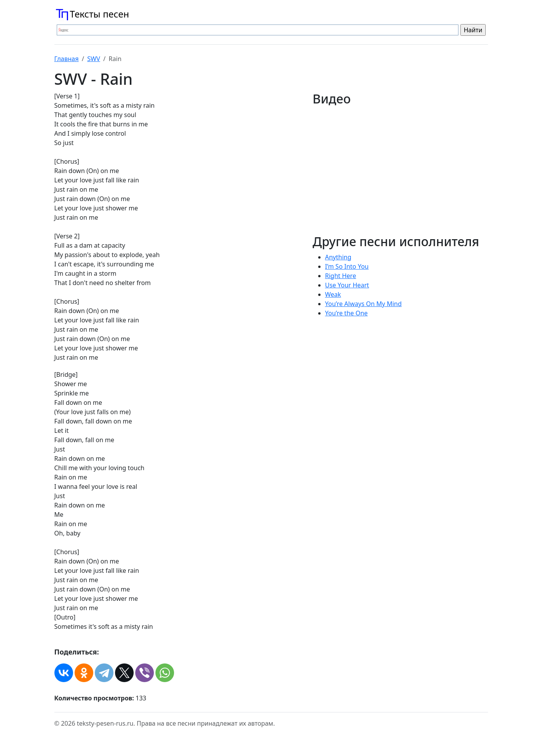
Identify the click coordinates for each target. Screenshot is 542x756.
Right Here (341, 276)
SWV (93, 59)
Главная (67, 59)
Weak (333, 294)
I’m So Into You (347, 266)
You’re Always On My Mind (363, 304)
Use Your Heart (347, 285)
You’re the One (347, 313)
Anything (338, 257)
